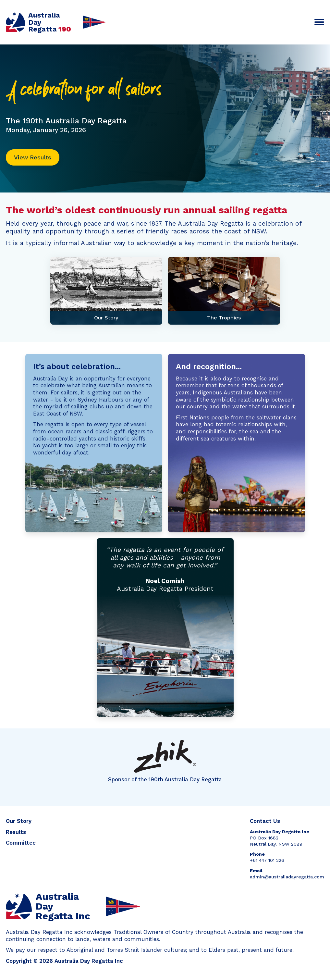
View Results (33, 157)
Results (16, 832)
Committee (21, 843)
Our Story (19, 821)
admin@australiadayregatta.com (287, 877)
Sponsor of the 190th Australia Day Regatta (165, 761)
